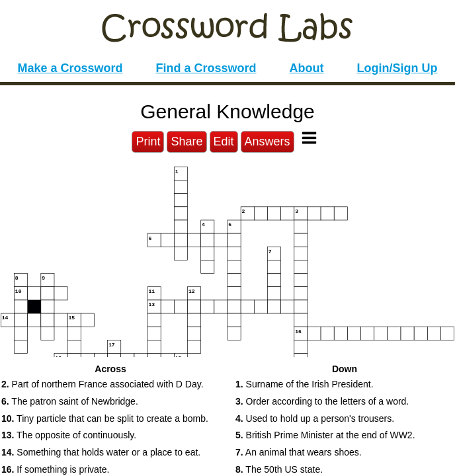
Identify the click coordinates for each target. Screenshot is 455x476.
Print (148, 141)
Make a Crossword (70, 68)
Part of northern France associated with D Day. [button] (103, 384)
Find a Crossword (206, 68)
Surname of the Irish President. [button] (305, 384)
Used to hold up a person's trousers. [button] (315, 418)
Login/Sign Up (397, 68)
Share (186, 141)
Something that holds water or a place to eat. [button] (101, 452)
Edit (224, 141)
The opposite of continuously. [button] (69, 435)
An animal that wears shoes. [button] (299, 452)
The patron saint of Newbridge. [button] (70, 401)
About (307, 68)
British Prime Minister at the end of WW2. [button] (325, 435)
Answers (268, 141)
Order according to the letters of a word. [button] (322, 401)
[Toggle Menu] (309, 138)
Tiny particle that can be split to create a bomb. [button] (105, 418)
